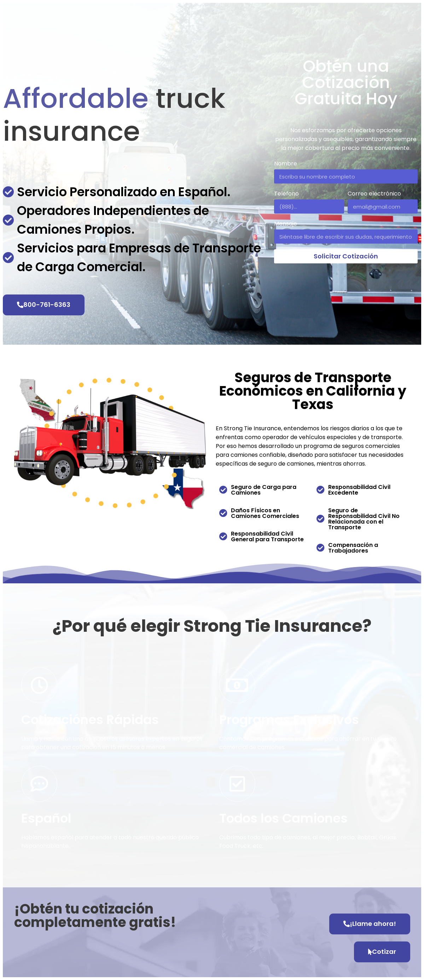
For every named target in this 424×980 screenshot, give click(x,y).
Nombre (286, 164)
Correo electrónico (374, 194)
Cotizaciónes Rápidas (90, 720)
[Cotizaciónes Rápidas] (39, 685)
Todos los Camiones (283, 818)
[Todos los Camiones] (237, 784)
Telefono (286, 194)
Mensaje (286, 224)
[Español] (39, 784)
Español (46, 818)
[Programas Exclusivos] (237, 685)
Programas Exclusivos (289, 720)
